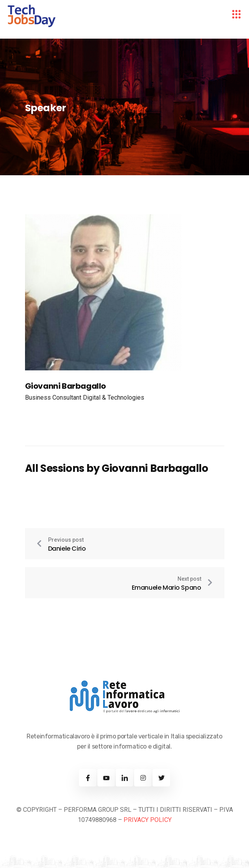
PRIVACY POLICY (148, 820)
